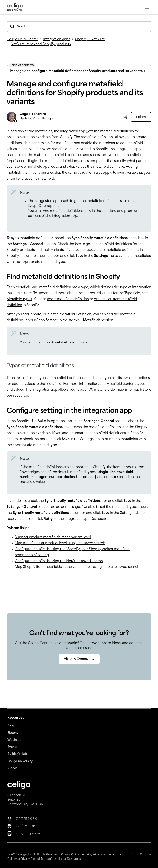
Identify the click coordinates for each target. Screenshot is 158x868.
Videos (12, 768)
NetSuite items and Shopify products (41, 44)
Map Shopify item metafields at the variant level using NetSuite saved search (77, 567)
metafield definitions (98, 137)
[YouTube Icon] (150, 857)
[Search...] (79, 27)
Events (12, 747)
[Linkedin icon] (141, 857)
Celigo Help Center (22, 39)
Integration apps (57, 39)
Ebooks (13, 733)
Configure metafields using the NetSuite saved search (59, 561)
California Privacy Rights (23, 859)
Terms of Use (49, 859)
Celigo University (20, 761)
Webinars (14, 740)
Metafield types (19, 299)
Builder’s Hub (17, 754)
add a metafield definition (68, 299)
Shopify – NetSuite (90, 39)
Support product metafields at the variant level (53, 537)
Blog (11, 726)
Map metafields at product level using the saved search (60, 543)
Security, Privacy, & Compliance (101, 855)
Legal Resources (70, 859)
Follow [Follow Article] (141, 117)
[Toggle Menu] (147, 7)
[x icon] (132, 857)
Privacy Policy (70, 855)
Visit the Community (79, 659)
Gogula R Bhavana (33, 114)
